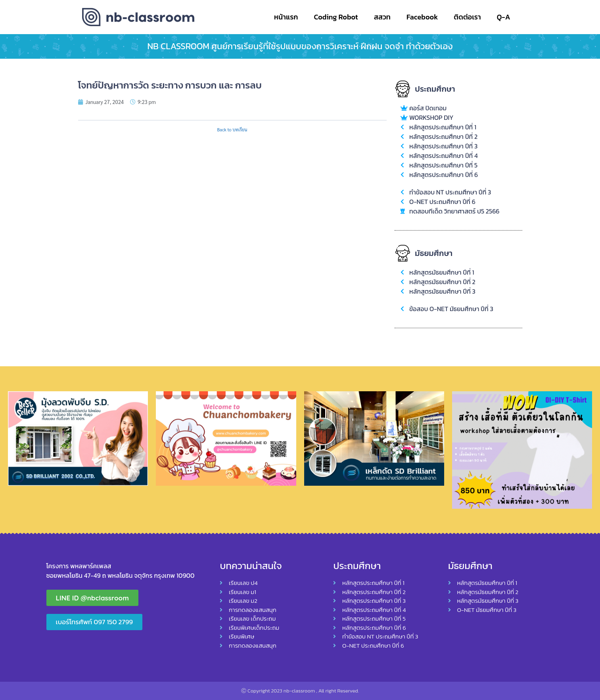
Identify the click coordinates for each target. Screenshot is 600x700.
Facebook (422, 17)
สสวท (382, 17)
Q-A (504, 17)
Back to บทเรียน (232, 130)
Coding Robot (336, 17)
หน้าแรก (286, 17)
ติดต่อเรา (467, 17)
